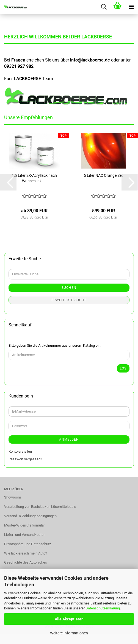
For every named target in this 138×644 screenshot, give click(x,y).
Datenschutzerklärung (103, 608)
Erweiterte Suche (69, 300)
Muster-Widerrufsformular (24, 525)
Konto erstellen (20, 451)
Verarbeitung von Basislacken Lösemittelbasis (40, 507)
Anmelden (69, 439)
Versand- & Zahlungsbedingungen (30, 516)
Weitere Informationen (69, 633)
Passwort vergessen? (25, 459)
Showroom (13, 497)
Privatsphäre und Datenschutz (27, 544)
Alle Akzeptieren (69, 619)
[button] (8, 182)
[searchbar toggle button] (104, 7)
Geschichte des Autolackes (26, 562)
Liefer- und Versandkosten (25, 535)
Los (123, 368)
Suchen (69, 288)
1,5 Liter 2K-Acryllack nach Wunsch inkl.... (34, 178)
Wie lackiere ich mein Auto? (26, 553)
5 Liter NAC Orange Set (103, 175)
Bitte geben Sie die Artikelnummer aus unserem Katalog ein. (55, 345)
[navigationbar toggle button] (131, 7)
